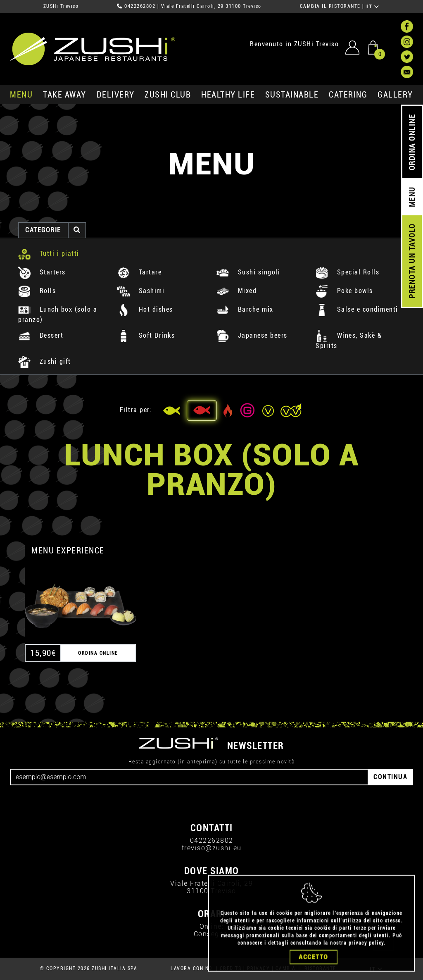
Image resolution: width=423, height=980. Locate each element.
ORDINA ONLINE (412, 142)
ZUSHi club (168, 95)
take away (65, 95)
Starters (42, 272)
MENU (21, 95)
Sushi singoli (248, 272)
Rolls (37, 291)
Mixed (236, 291)
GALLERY (395, 95)
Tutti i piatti (49, 254)
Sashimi (141, 291)
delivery (116, 95)
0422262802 (140, 6)
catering (348, 95)
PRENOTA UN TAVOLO (412, 261)
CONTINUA (390, 777)
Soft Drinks (146, 335)
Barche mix (245, 309)
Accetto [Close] (314, 965)
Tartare (139, 272)
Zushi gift (45, 361)
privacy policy (366, 951)
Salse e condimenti (357, 309)
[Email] (189, 777)
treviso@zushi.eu (212, 848)
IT (373, 7)
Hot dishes (145, 309)
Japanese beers (252, 335)
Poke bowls (344, 291)
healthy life (228, 95)
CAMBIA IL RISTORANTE (330, 6)
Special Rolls (347, 272)
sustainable (292, 95)
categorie (43, 230)
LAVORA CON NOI (192, 968)
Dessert (41, 335)
